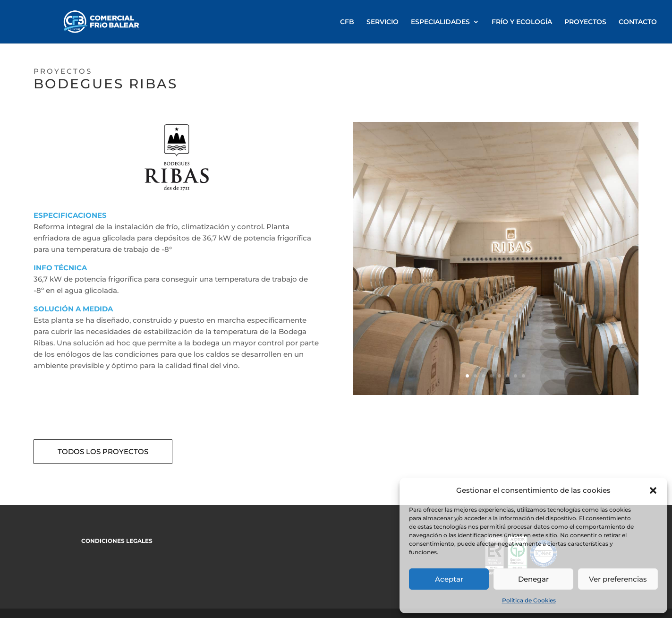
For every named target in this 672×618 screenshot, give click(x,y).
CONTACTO (638, 22)
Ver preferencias (618, 579)
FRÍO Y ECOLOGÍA (522, 22)
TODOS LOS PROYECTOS (103, 451)
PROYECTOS (585, 22)
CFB (347, 22)
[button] (653, 490)
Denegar (533, 579)
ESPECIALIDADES (440, 22)
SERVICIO (383, 22)
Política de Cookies (529, 600)
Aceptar (449, 579)
